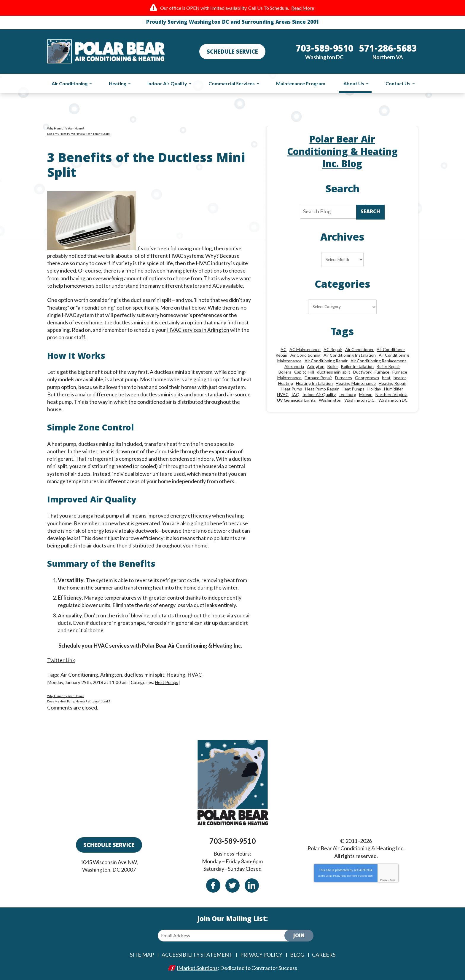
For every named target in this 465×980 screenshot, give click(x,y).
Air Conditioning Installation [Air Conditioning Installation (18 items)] (350, 355)
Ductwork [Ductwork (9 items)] (362, 372)
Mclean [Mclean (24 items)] (366, 394)
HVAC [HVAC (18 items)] (283, 394)
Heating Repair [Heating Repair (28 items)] (392, 383)
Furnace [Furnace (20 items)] (382, 372)
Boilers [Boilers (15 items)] (285, 372)
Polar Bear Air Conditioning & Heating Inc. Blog (342, 153)
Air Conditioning (79, 674)
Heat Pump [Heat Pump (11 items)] (292, 389)
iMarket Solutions (197, 967)
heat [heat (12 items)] (386, 378)
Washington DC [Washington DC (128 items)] (393, 400)
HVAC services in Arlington (198, 330)
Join (299, 936)
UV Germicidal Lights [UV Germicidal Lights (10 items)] (296, 400)
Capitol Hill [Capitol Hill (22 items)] (304, 372)
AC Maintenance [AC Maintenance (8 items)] (305, 349)
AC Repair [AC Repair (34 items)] (333, 349)
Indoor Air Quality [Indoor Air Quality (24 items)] (319, 394)
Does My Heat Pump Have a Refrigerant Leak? (79, 134)
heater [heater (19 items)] (400, 378)
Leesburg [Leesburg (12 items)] (347, 394)
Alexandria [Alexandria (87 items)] (294, 366)
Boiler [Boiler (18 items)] (333, 366)
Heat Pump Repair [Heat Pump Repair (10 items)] (322, 389)
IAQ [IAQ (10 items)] (296, 394)
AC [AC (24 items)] (284, 349)
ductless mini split (145, 674)
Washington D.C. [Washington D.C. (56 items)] (360, 400)
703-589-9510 (232, 841)
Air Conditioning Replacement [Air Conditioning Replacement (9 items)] (378, 361)
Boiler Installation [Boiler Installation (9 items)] (357, 366)
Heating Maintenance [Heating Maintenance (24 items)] (356, 383)
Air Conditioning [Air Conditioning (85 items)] (305, 355)
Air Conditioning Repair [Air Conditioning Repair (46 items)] (326, 361)
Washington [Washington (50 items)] (330, 400)
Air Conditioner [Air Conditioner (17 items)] (359, 349)
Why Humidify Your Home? (66, 128)
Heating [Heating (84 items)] (286, 383)
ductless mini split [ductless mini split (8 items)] (334, 372)
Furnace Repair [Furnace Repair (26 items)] (318, 378)
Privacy (384, 880)
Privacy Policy (340, 876)
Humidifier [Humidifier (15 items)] (394, 389)
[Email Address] (226, 935)
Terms (392, 880)
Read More (303, 8)
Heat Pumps (167, 682)
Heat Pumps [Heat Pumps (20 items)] (353, 389)
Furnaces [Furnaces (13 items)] (344, 378)
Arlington (111, 674)
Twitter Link (61, 660)
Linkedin (252, 885)
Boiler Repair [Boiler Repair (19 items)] (388, 366)
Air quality (70, 615)
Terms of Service (359, 876)
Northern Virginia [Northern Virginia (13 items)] (391, 394)
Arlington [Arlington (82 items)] (316, 366)
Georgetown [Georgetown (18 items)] (367, 378)
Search (370, 212)
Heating (176, 674)
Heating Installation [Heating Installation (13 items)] (314, 383)
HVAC (195, 674)
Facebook (213, 885)
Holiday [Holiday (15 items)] (374, 389)
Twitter (232, 885)
